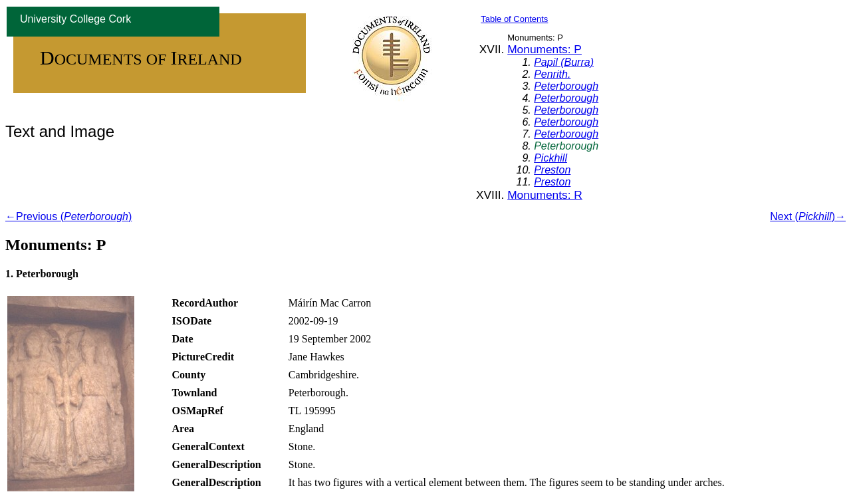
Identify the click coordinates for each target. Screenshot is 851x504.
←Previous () (68, 216)
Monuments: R (545, 195)
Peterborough (566, 86)
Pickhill (550, 158)
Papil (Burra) (564, 62)
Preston (552, 170)
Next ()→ (808, 216)
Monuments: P (545, 49)
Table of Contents (514, 19)
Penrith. (552, 74)
